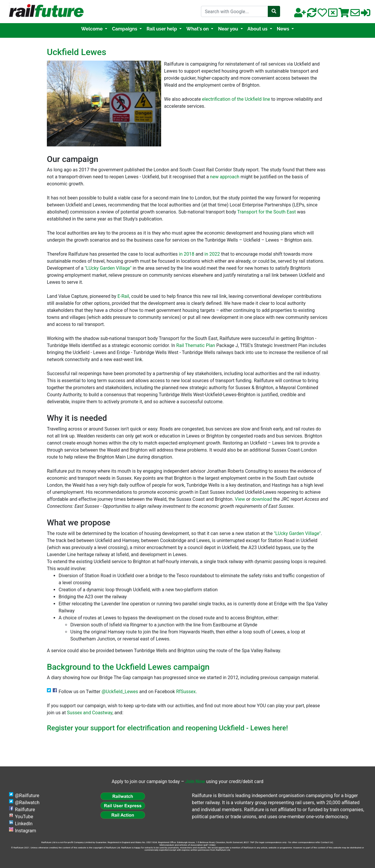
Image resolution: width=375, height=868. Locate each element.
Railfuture (25, 810)
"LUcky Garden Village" (108, 268)
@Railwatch (27, 803)
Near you (229, 29)
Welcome (92, 29)
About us (258, 29)
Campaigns (125, 29)
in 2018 (187, 254)
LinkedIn (24, 824)
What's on (198, 29)
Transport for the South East (266, 212)
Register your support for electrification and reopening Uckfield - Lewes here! (167, 728)
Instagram (25, 831)
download (262, 499)
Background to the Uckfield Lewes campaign (128, 667)
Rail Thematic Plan (196, 345)
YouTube (24, 817)
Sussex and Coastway (90, 713)
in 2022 (212, 254)
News (284, 29)
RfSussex (186, 692)
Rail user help (162, 29)
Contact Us (327, 842)
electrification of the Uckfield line (236, 99)
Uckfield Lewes (77, 52)
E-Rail (123, 296)
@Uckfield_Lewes (120, 692)
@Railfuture (27, 796)
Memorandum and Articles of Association (181, 845)
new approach (225, 177)
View (240, 499)
